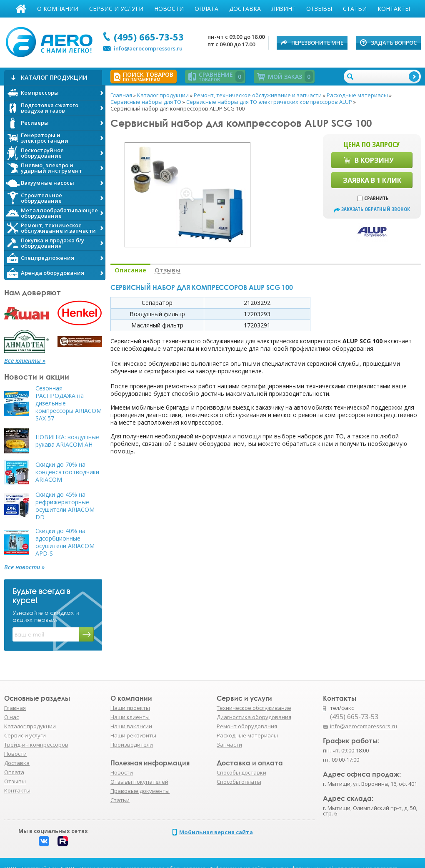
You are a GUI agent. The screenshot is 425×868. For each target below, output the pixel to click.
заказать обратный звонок (376, 209)
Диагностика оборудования (254, 717)
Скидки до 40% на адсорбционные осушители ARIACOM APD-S (65, 542)
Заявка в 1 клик (372, 180)
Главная (21, 9)
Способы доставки (241, 772)
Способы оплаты (239, 782)
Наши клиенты (130, 717)
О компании (58, 9)
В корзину (374, 160)
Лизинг (284, 9)
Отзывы (319, 9)
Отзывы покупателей (139, 782)
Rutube (63, 841)
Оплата (206, 9)
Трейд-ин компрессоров (36, 745)
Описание (130, 270)
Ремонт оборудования (247, 726)
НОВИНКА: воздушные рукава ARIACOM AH (67, 441)
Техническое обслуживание (254, 708)
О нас (11, 717)
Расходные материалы (247, 735)
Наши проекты (130, 708)
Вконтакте (44, 841)
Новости (169, 9)
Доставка (245, 9)
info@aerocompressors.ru (148, 48)
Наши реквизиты (133, 735)
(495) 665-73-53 (149, 37)
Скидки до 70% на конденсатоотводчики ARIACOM (67, 472)
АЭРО (51, 41)
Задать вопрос (394, 43)
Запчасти (229, 745)
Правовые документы (140, 791)
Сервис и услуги (116, 9)
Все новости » (24, 567)
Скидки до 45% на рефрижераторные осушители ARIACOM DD (65, 506)
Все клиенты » (25, 361)
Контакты (394, 9)
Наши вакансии (131, 726)
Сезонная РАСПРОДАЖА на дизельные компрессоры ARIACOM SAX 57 (69, 403)
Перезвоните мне (317, 43)
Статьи (355, 9)
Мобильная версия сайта (216, 832)
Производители (132, 745)
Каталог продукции (30, 726)
